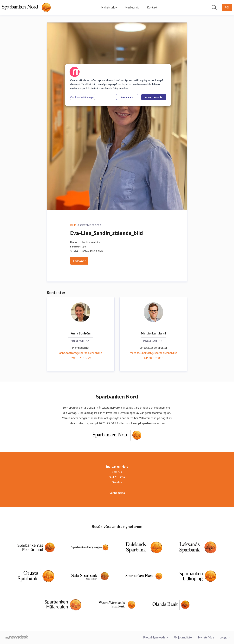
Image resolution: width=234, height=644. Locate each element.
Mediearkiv (132, 7)
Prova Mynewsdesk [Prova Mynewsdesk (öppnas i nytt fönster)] (156, 637)
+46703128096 (153, 358)
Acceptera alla (154, 97)
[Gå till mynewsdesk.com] (17, 637)
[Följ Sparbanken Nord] (227, 7)
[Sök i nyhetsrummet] (214, 7)
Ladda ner (79, 261)
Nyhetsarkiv (109, 7)
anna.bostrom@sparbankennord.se (81, 353)
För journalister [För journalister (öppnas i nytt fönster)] (183, 637)
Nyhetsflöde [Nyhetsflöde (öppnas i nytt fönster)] (206, 637)
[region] (118, 85)
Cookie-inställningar (82, 97)
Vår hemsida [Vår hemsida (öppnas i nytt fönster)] (117, 493)
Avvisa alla (127, 97)
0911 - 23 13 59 (81, 358)
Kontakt (152, 7)
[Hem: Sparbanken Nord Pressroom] (26, 7)
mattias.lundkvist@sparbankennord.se (153, 353)
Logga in (225, 637)
